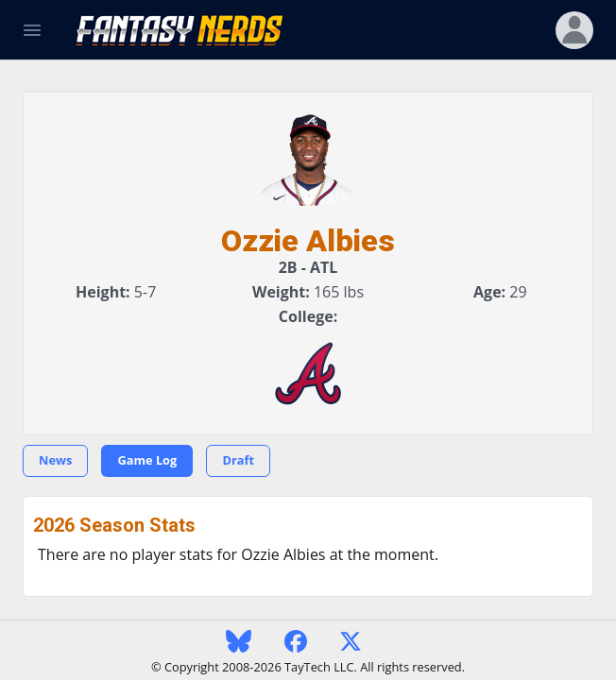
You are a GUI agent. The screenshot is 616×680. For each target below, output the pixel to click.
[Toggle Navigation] (32, 30)
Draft (238, 460)
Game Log (147, 460)
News (55, 460)
